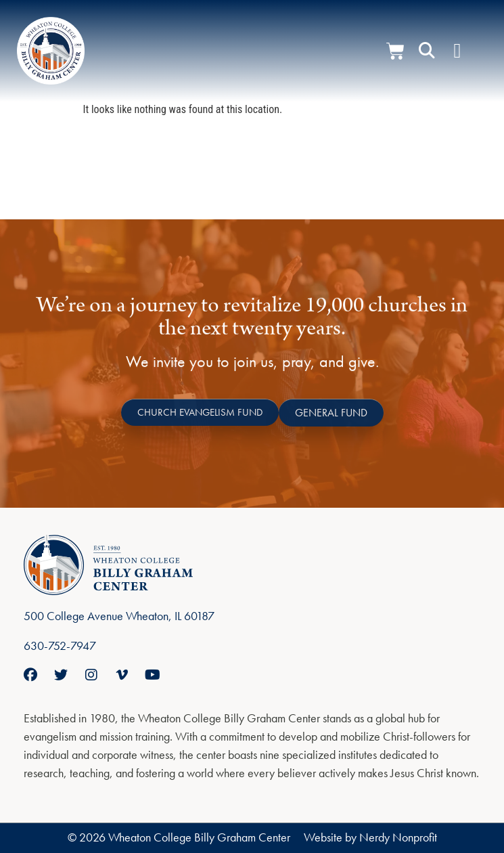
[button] (427, 51)
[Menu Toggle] (457, 51)
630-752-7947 (60, 646)
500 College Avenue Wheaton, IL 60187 (119, 616)
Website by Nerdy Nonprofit (370, 837)
